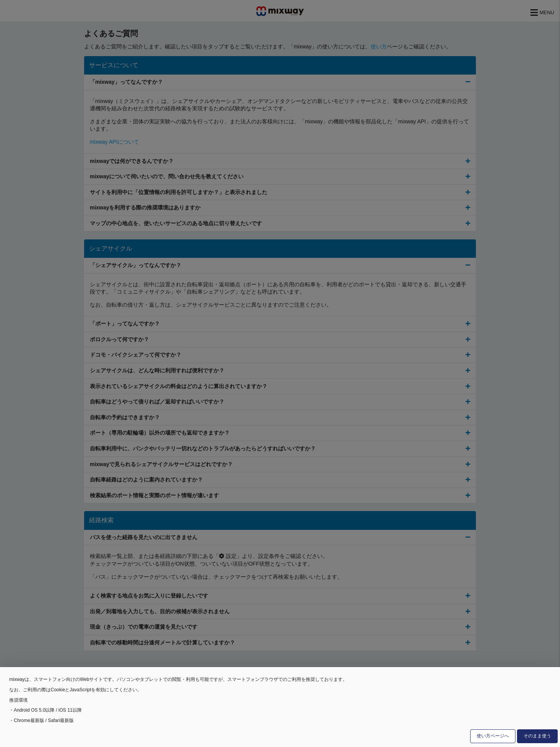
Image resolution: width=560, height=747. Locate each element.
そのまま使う (537, 736)
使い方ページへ (493, 736)
